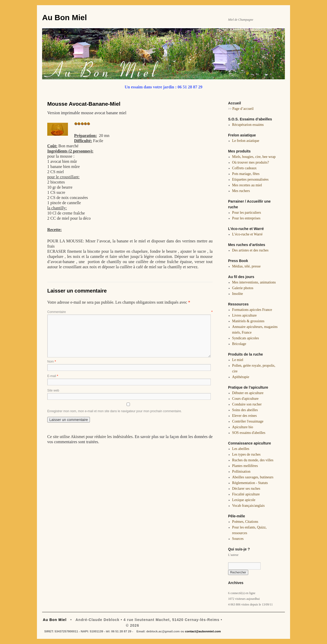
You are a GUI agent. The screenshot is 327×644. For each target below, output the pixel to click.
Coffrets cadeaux (244, 168)
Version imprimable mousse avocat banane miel (87, 113)
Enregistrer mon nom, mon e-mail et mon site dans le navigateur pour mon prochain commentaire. (115, 411)
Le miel (238, 360)
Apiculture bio (243, 427)
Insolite (238, 294)
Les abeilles (241, 449)
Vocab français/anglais (248, 506)
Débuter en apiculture (248, 393)
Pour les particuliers (247, 213)
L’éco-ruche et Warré (247, 234)
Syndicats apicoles (246, 338)
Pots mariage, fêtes (246, 174)
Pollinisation (241, 472)
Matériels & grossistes (248, 321)
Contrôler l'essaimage (248, 421)
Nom (52, 362)
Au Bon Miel (64, 17)
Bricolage (239, 344)
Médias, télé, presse (246, 266)
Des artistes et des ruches (250, 250)
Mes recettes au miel (247, 185)
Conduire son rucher (247, 404)
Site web (53, 390)
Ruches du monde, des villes (253, 460)
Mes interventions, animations (254, 282)
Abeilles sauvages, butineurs (253, 477)
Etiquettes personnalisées (250, 179)
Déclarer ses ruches (246, 489)
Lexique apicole (244, 500)
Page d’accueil (243, 109)
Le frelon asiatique (246, 141)
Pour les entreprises (246, 218)
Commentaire (130, 312)
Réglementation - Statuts (250, 483)
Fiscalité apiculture (246, 494)
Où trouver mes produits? (251, 162)
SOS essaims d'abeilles (249, 433)
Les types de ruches (246, 454)
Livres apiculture (244, 315)
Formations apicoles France (252, 310)
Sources (238, 539)
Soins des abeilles (245, 410)
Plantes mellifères (245, 466)
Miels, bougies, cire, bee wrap (254, 157)
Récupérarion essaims (248, 125)
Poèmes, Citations (245, 522)
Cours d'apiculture (245, 399)
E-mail (53, 376)
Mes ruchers (241, 191)
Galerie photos (243, 288)
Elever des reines (245, 416)
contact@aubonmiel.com (203, 631)
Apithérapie (241, 377)
